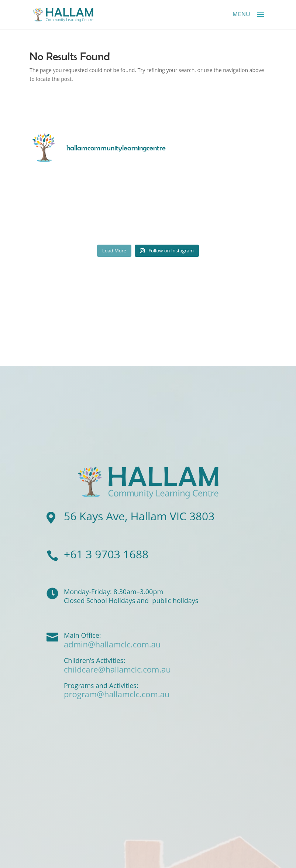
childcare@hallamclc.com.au (117, 669)
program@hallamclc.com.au (117, 694)
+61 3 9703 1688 (106, 554)
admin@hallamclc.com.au (112, 644)
